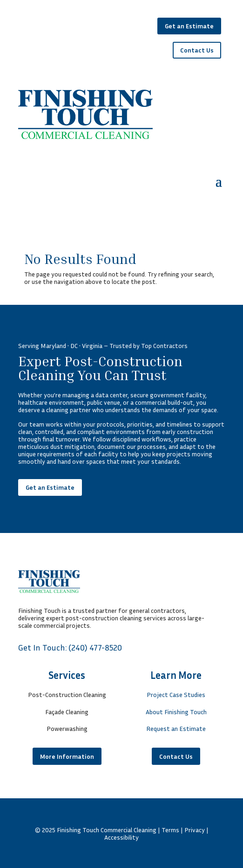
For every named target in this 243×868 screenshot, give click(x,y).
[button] (219, 181)
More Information (67, 756)
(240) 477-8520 (95, 647)
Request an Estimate (176, 728)
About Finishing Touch (176, 712)
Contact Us (197, 50)
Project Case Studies (176, 694)
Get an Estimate (189, 26)
